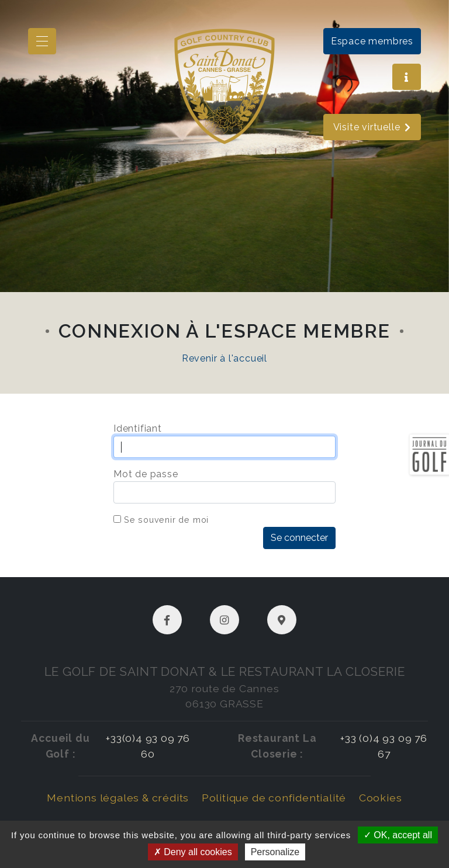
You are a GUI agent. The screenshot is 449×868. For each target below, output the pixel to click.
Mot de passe (146, 474)
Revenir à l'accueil (224, 358)
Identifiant (138, 428)
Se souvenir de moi (166, 520)
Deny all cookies (193, 852)
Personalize (275, 852)
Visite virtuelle (372, 127)
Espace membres (372, 41)
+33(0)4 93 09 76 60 (148, 746)
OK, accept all (398, 835)
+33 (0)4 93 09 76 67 (384, 746)
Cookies (381, 798)
